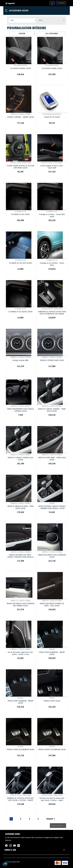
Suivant (51, 819)
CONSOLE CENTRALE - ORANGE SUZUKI (20, 117)
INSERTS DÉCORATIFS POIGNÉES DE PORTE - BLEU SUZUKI (52, 605)
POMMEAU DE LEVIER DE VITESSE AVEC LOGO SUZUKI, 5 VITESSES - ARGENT (20, 799)
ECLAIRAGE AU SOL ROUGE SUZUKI (21, 312)
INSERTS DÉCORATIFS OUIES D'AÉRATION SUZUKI (52, 556)
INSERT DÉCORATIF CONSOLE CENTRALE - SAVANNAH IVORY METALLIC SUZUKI (52, 507)
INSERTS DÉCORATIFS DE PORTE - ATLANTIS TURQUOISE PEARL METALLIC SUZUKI (21, 557)
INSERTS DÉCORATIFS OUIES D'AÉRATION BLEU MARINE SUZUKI (21, 605)
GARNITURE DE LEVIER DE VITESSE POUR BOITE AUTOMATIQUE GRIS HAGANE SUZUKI (52, 314)
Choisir (27, 34)
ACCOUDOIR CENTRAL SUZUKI (21, 69)
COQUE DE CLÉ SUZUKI (52, 117)
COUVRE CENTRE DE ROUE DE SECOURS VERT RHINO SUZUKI (20, 167)
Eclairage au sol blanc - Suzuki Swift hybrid (52, 216)
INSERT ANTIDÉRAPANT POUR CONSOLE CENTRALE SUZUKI (21, 410)
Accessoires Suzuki (19, 11)
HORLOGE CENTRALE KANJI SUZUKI (52, 360)
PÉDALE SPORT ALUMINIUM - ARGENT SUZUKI (52, 653)
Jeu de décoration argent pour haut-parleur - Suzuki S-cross (20, 653)
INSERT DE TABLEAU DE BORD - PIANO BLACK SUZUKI (21, 507)
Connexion (61, 3)
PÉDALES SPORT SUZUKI (52, 701)
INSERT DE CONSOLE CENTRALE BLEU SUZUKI (20, 459)
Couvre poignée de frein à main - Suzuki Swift (52, 167)
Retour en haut (58, 826)
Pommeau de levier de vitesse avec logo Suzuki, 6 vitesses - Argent (52, 799)
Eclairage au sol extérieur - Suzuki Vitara (52, 264)
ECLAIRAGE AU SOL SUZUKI (20, 215)
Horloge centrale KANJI (20, 360)
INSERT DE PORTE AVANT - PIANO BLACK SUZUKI (52, 459)
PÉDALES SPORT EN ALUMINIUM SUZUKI (21, 750)
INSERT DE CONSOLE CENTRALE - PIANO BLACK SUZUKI (52, 410)
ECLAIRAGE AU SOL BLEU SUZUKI (21, 263)
